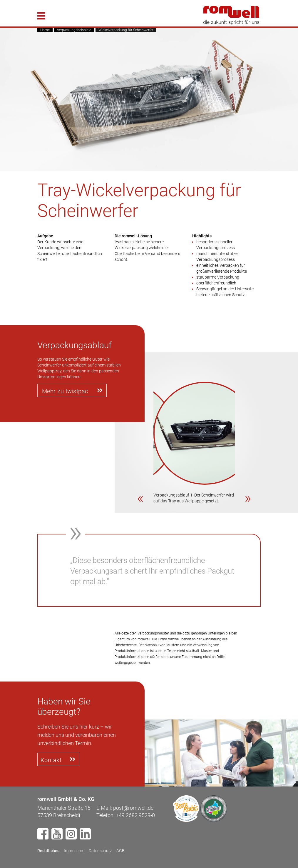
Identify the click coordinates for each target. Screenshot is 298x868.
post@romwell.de (133, 808)
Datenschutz (100, 851)
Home (45, 30)
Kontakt (51, 760)
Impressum (74, 851)
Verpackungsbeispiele (74, 30)
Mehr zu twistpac (65, 391)
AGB (120, 851)
